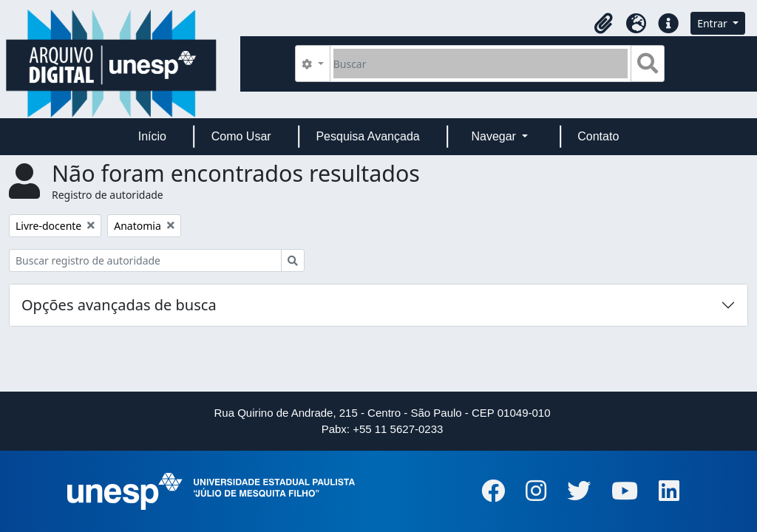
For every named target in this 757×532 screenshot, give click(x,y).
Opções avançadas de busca (119, 305)
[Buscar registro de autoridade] (145, 260)
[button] (603, 24)
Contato (598, 136)
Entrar (713, 23)
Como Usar (241, 136)
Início (152, 136)
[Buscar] (481, 64)
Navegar (495, 136)
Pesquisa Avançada (367, 136)
